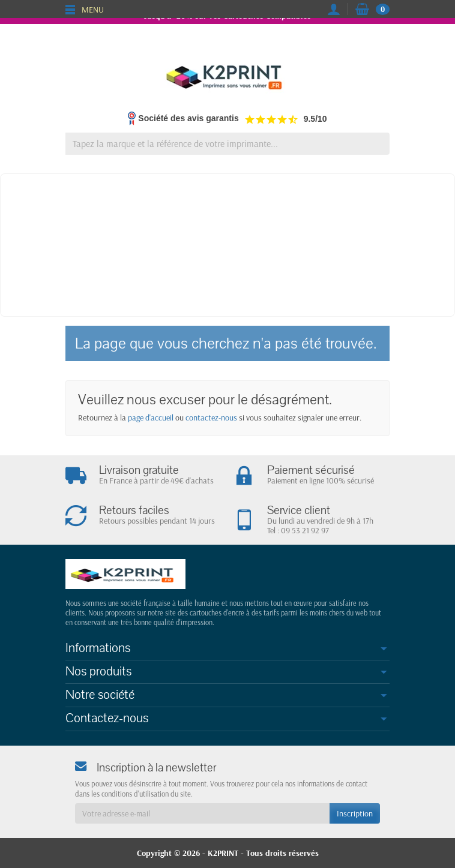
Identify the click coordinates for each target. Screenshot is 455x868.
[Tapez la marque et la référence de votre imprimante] (227, 144)
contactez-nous (211, 418)
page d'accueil (151, 418)
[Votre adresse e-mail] (202, 813)
